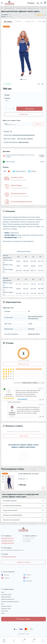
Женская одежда (9, 8)
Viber (26, 578)
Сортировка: (17, 383)
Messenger (28, 581)
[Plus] (13, 109)
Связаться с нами (6, 608)
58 (6, 101)
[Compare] (3, 482)
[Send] (39, 124)
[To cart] (43, 488)
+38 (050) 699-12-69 (7, 538)
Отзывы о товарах (6, 606)
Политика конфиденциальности (22, 201)
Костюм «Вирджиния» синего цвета (28, 474)
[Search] (41, 3)
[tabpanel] (23, 53)
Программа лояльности (19, 193)
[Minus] (6, 109)
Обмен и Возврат (16, 185)
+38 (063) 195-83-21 (7, 541)
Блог (2, 604)
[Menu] (2, 3)
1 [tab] (21, 79)
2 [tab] (23, 79)
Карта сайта (4, 611)
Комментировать (22, 399)
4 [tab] (26, 79)
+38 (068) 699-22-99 (7, 543)
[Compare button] (43, 84)
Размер (7, 95)
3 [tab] (24, 79)
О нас (3, 592)
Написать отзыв (24, 364)
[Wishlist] (3, 479)
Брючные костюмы (33, 8)
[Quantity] (10, 109)
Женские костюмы (21, 8)
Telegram (27, 575)
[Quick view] (3, 476)
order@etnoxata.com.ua (9, 557)
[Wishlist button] (39, 84)
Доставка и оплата (17, 177)
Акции (3, 613)
